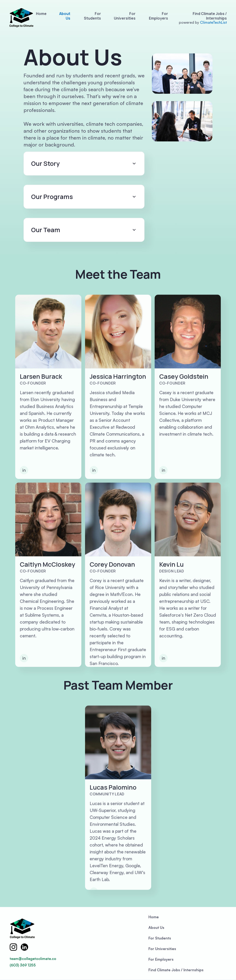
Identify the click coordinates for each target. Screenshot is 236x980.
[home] (21, 18)
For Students (92, 16)
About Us (65, 16)
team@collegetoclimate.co (33, 959)
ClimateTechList (213, 22)
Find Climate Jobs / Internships (210, 16)
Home (41, 14)
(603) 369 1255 (23, 965)
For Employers (158, 16)
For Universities (125, 16)
